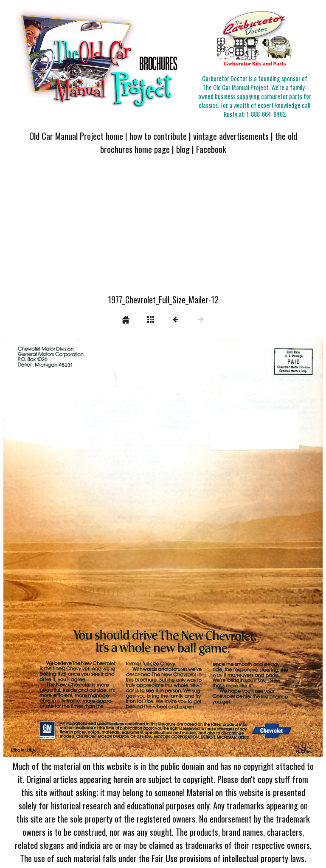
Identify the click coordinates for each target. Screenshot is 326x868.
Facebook (211, 149)
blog (183, 149)
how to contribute (158, 136)
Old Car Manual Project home (76, 136)
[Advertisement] (163, 229)
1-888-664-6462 (266, 114)
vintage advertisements (231, 136)
